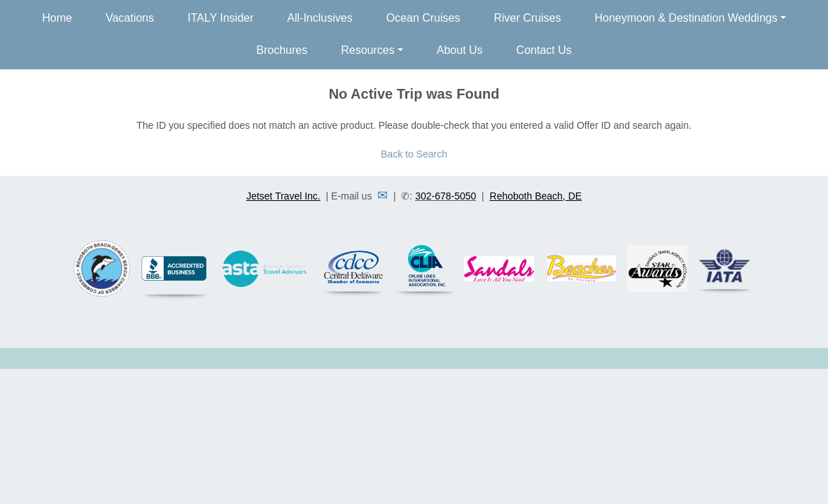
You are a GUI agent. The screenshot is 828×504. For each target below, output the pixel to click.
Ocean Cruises (423, 18)
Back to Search (414, 154)
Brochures (282, 50)
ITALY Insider (220, 18)
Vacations (130, 18)
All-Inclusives (320, 18)
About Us (460, 50)
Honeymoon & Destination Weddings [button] (686, 18)
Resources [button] (367, 50)
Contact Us (544, 50)
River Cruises (527, 18)
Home (57, 18)
